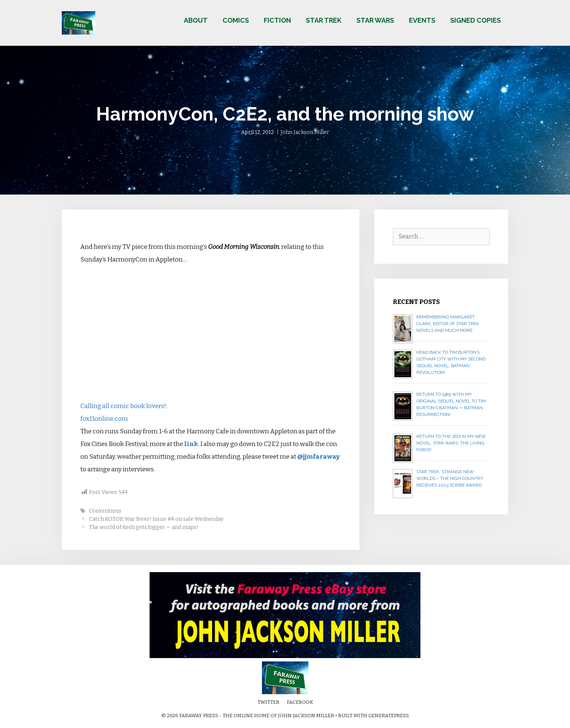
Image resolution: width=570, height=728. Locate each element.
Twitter (268, 702)
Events (422, 20)
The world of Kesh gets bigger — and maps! (144, 527)
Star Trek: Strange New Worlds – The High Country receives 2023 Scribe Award (450, 478)
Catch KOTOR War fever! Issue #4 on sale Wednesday (156, 519)
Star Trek (324, 20)
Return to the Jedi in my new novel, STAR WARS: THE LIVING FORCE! (451, 443)
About (196, 20)
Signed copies (475, 20)
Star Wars (375, 20)
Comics (236, 20)
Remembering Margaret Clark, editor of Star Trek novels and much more (448, 324)
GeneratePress (389, 716)
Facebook (300, 702)
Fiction (277, 20)
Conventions (105, 511)
